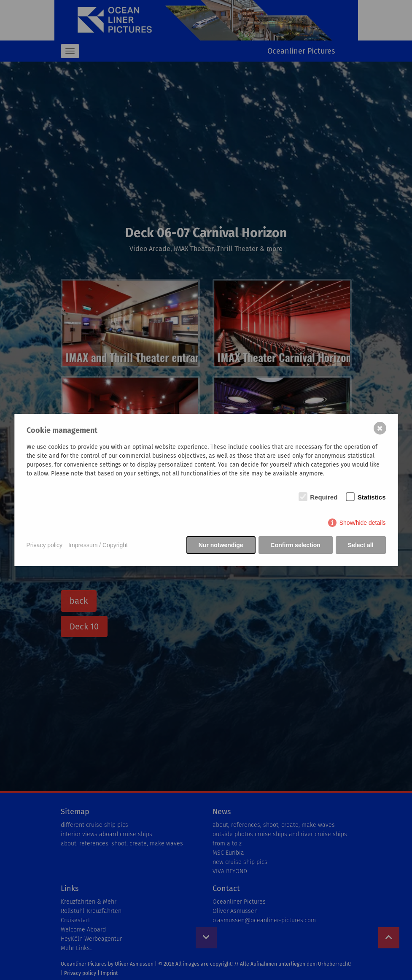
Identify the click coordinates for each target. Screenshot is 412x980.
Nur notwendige (221, 545)
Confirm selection (296, 545)
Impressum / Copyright (98, 545)
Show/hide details (363, 523)
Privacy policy (45, 545)
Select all (361, 545)
